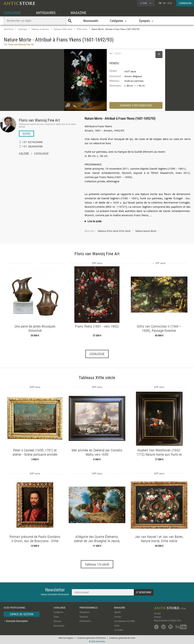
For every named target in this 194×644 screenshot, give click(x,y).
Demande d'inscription (17, 621)
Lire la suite (94, 221)
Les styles (119, 630)
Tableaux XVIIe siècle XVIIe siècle (114, 231)
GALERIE (24, 154)
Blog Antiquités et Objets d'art (167, 620)
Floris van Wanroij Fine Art (39, 120)
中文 (170, 3)
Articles (118, 617)
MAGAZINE (78, 13)
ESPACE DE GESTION (22, 614)
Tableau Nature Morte (146, 231)
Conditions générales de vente (122, 638)
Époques (58, 621)
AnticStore (9, 29)
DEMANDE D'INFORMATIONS (136, 105)
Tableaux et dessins (40, 29)
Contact (158, 617)
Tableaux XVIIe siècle (63, 29)
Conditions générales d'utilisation (91, 638)
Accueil (157, 613)
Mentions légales (66, 638)
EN (164, 3)
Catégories (59, 612)
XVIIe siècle (82, 29)
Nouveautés (91, 21)
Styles (56, 617)
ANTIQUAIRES (46, 13)
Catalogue (22, 29)
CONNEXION (185, 3)
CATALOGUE (12, 13)
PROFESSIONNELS (89, 608)
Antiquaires (85, 612)
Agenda (117, 612)
